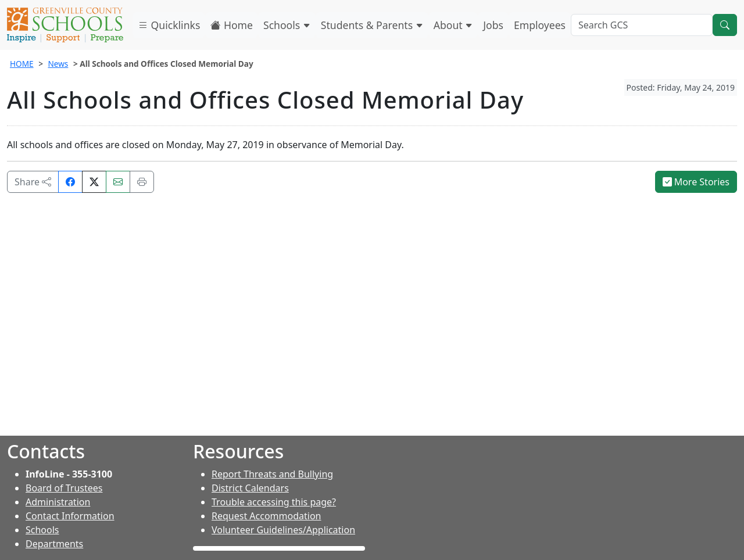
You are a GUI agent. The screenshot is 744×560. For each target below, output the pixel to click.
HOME (22, 64)
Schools (287, 25)
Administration (58, 502)
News (58, 64)
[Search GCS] (642, 25)
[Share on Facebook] (70, 182)
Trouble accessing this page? (274, 502)
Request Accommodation (266, 516)
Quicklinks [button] (169, 25)
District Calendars (250, 488)
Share (33, 182)
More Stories (696, 182)
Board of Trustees (64, 488)
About (453, 25)
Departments (54, 544)
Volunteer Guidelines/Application (283, 530)
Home (232, 25)
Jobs (493, 25)
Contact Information (70, 516)
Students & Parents (372, 25)
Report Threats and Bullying (272, 474)
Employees (540, 25)
